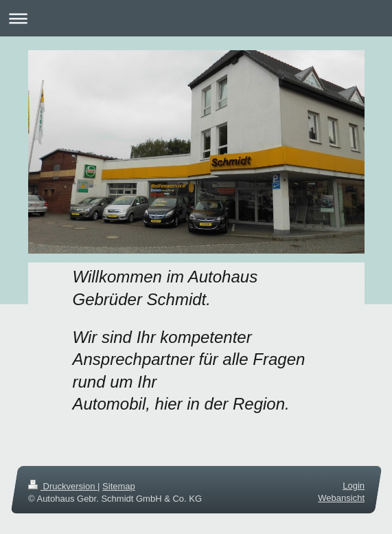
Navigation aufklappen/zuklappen (196, 18)
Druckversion (63, 486)
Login (354, 486)
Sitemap (119, 486)
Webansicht (341, 498)
